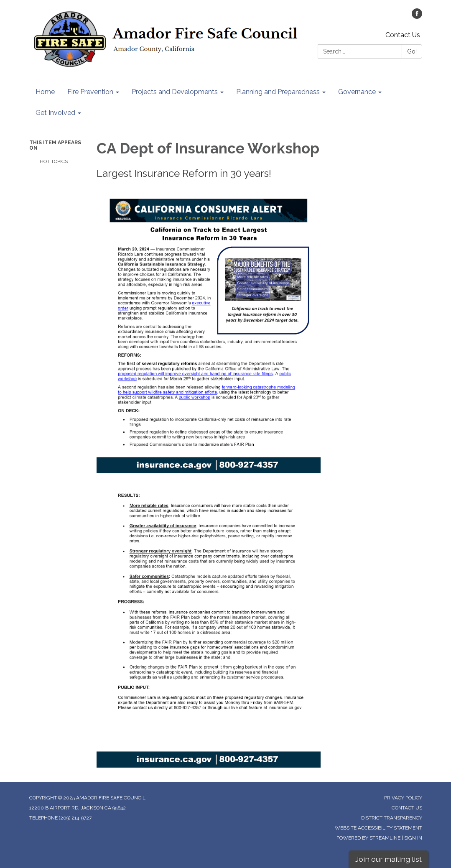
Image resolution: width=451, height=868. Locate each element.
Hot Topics (54, 161)
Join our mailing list (389, 859)
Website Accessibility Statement (378, 828)
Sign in (413, 838)
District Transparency (392, 818)
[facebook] (417, 17)
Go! (412, 51)
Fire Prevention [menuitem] (90, 92)
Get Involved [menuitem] (55, 113)
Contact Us (403, 35)
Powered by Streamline (368, 838)
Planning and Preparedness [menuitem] (278, 92)
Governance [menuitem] (357, 92)
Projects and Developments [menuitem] (175, 92)
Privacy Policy (403, 798)
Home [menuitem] (45, 92)
